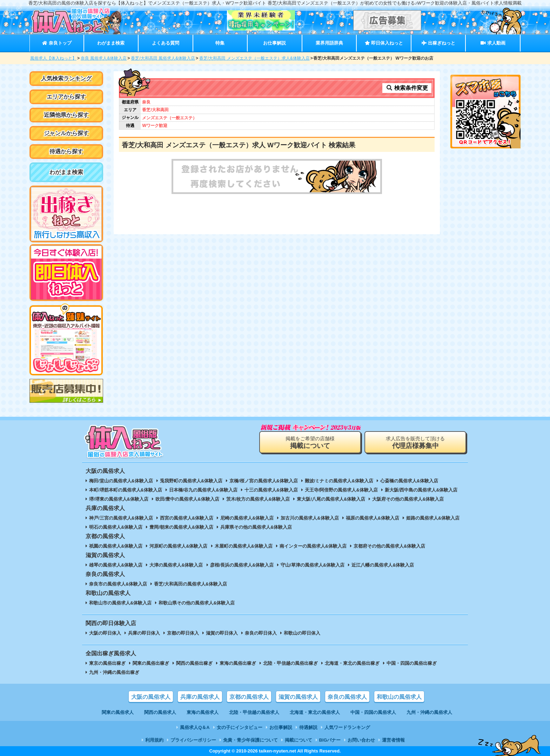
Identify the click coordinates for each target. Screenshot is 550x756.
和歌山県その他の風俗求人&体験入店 (197, 603)
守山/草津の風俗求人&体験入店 (313, 565)
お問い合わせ (361, 740)
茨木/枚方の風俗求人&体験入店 (258, 499)
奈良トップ (57, 43)
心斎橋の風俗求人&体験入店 (409, 481)
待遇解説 (308, 727)
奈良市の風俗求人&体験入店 (118, 584)
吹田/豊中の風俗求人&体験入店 (187, 499)
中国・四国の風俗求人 (373, 712)
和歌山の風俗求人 (399, 697)
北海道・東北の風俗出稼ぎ (352, 663)
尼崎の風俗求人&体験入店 (247, 518)
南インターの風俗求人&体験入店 (313, 546)
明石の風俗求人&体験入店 (116, 527)
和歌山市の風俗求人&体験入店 (120, 603)
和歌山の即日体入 (302, 633)
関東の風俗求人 (118, 712)
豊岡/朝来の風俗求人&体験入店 (181, 527)
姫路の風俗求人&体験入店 (433, 518)
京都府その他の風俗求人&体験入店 (389, 546)
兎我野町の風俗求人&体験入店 (191, 481)
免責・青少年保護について (250, 740)
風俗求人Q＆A (195, 727)
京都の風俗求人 (249, 697)
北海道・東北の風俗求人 (315, 712)
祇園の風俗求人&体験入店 (116, 546)
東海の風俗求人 (203, 712)
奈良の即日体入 (261, 633)
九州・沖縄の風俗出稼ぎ (114, 672)
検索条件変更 (407, 88)
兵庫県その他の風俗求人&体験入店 (256, 527)
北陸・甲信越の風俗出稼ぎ (290, 663)
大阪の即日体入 (105, 633)
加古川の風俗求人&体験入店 (310, 518)
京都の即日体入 (183, 633)
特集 (220, 43)
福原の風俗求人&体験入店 (373, 518)
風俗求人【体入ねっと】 (53, 58)
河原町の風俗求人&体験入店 (178, 546)
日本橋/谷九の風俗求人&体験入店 (203, 490)
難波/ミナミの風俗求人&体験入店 (339, 481)
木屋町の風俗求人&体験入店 (244, 546)
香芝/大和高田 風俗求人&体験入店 (163, 58)
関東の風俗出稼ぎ (151, 663)
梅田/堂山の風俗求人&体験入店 (121, 481)
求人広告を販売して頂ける (415, 443)
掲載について (299, 740)
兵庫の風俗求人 (200, 697)
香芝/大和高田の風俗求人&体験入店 (190, 584)
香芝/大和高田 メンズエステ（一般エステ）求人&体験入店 (254, 58)
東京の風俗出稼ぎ (107, 663)
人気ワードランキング (347, 727)
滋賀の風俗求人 (298, 697)
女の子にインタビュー (240, 727)
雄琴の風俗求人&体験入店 (116, 565)
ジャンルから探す (66, 133)
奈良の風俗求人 (347, 697)
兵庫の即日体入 (144, 633)
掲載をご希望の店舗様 (310, 443)
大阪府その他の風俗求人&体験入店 (408, 499)
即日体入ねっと (384, 43)
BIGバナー (330, 740)
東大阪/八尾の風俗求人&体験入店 (331, 499)
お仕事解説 (274, 43)
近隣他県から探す (66, 115)
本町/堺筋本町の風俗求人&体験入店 (126, 490)
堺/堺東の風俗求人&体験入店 (119, 499)
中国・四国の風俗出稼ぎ (412, 663)
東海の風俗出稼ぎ (238, 663)
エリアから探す (66, 97)
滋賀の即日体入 (222, 633)
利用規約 (154, 740)
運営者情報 (393, 740)
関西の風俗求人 (160, 712)
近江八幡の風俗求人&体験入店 (383, 565)
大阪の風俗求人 (151, 697)
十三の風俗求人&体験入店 (271, 490)
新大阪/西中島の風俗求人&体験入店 (421, 490)
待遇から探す (66, 151)
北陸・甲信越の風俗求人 (254, 712)
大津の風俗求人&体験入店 (176, 565)
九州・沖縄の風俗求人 (429, 712)
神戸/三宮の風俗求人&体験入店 (121, 518)
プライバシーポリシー (193, 740)
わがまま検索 (111, 43)
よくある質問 (166, 43)
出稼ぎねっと (438, 43)
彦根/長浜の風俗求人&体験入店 (242, 565)
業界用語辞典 (329, 43)
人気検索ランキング (66, 78)
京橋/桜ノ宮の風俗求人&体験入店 (264, 481)
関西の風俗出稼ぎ (194, 663)
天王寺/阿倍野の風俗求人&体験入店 (341, 490)
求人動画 (493, 43)
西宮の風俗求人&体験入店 (187, 518)
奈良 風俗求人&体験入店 (104, 58)
